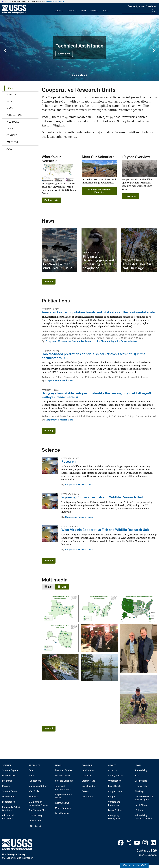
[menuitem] (59, 9)
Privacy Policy (142, 786)
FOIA (137, 776)
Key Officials (115, 786)
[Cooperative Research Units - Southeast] (60, 609)
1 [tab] (73, 75)
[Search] (154, 11)
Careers (86, 791)
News (84, 11)
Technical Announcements (63, 788)
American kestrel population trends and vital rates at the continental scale (98, 312)
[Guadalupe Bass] (60, 667)
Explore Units (51, 200)
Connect (95, 11)
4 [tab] (86, 75)
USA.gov (139, 810)
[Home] (14, 13)
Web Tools (13, 122)
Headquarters (89, 770)
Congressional (115, 791)
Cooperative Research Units (86, 341)
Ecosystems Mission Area (58, 341)
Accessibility (141, 770)
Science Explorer (11, 770)
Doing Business (116, 810)
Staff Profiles (88, 781)
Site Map (139, 791)
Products (72, 11)
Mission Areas (9, 776)
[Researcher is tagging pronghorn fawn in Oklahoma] (138, 700)
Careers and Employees (114, 803)
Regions (6, 786)
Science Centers (10, 791)
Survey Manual (116, 776)
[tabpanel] (79, 48)
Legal (138, 765)
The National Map (38, 810)
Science (59, 11)
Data (9, 102)
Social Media (88, 786)
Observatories (9, 797)
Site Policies (141, 781)
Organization (115, 781)
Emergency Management (115, 817)
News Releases (63, 776)
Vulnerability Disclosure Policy (143, 817)
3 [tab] (82, 75)
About (106, 11)
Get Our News (62, 803)
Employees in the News (64, 796)
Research (69, 461)
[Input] (139, 11)
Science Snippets (64, 781)
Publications (14, 115)
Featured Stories (63, 770)
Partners (12, 142)
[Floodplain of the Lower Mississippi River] (99, 668)
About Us (113, 770)
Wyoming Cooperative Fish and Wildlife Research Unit (102, 497)
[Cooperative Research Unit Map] (138, 609)
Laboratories (8, 802)
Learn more (64, 54)
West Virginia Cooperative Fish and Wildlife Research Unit (105, 530)
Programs (7, 781)
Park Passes (35, 826)
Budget (112, 797)
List (50, 587)
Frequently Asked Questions (142, 6)
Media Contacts (63, 808)
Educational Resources (8, 817)
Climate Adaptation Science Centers (119, 341)
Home (10, 88)
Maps (10, 108)
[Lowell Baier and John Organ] (138, 649)
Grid (64, 587)
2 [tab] (77, 75)
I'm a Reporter (62, 813)
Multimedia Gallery (38, 786)
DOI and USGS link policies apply (144, 798)
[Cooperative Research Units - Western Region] (60, 638)
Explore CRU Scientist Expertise (99, 191)
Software (33, 797)
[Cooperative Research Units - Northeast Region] (99, 609)
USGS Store (35, 821)
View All (49, 282)
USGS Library (36, 815)
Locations (86, 776)
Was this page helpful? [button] (134, 865)
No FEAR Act (141, 805)
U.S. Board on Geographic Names (38, 803)
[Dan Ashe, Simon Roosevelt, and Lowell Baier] (99, 638)
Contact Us (87, 797)
